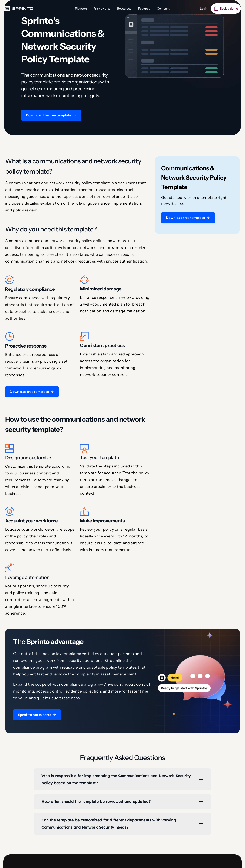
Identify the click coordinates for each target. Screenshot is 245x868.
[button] (51, 115)
